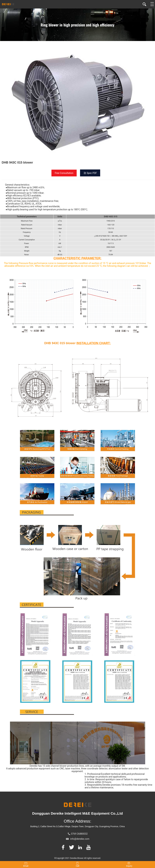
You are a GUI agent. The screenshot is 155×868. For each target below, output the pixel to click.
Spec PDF (90, 173)
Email (26, 865)
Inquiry (129, 865)
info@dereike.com (80, 839)
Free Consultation (64, 173)
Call (77, 865)
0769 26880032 (79, 834)
